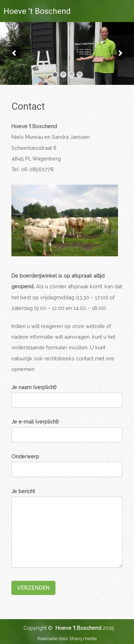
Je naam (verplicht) (67, 393)
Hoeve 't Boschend (37, 11)
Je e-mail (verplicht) (67, 428)
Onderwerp (67, 463)
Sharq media (83, 638)
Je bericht (67, 528)
